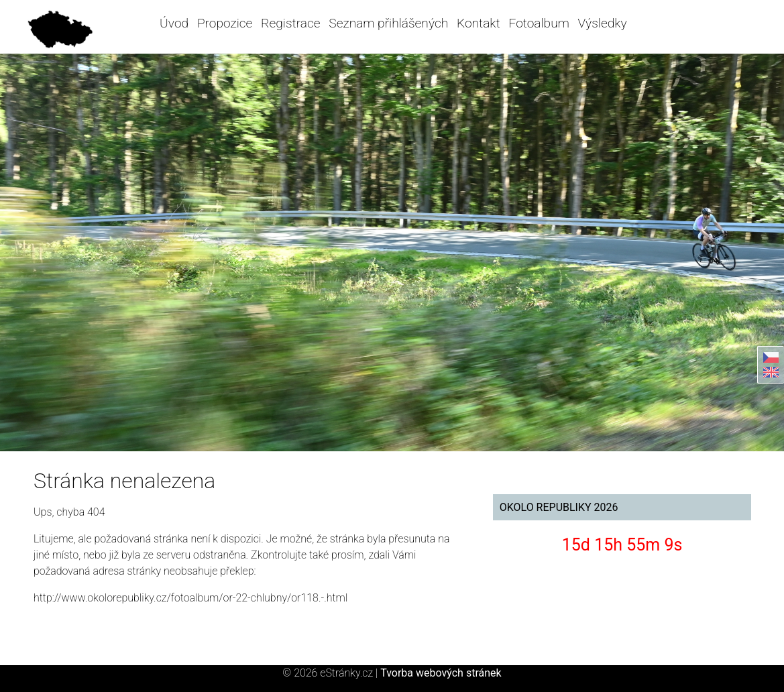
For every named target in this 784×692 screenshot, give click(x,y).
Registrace (290, 23)
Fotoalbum (539, 23)
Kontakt (479, 23)
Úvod (174, 23)
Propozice (225, 23)
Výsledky (603, 23)
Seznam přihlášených (388, 23)
